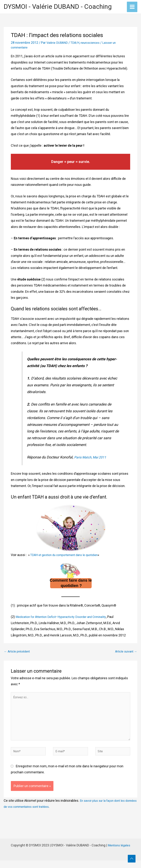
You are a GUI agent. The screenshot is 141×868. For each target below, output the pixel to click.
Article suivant (126, 652)
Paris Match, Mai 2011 (92, 458)
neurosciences (94, 43)
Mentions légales (119, 853)
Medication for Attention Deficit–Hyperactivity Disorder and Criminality (67, 617)
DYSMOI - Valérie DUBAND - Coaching (58, 7)
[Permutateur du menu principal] (132, 7)
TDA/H (77, 43)
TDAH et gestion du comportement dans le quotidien (69, 556)
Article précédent (17, 652)
